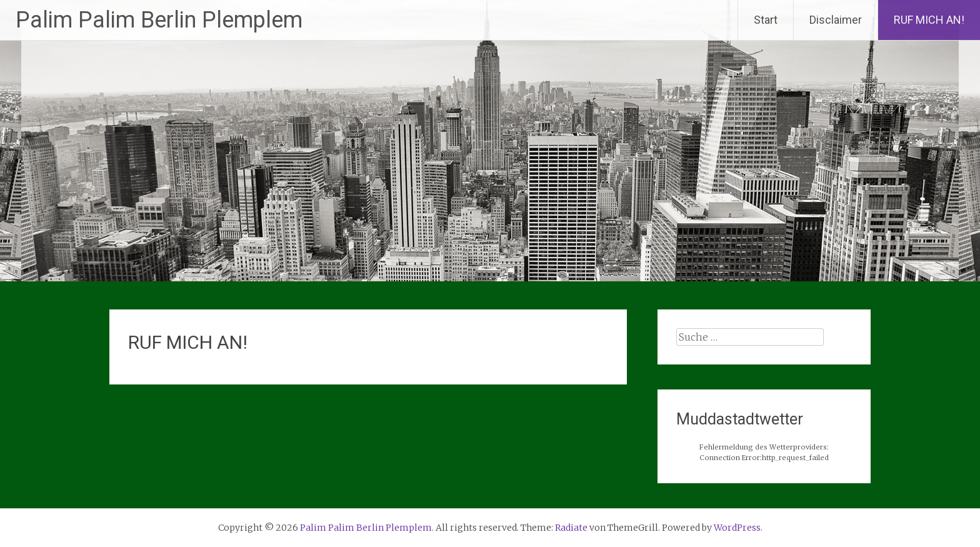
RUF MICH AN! (929, 20)
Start (766, 20)
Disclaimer (836, 20)
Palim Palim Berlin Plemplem (159, 20)
